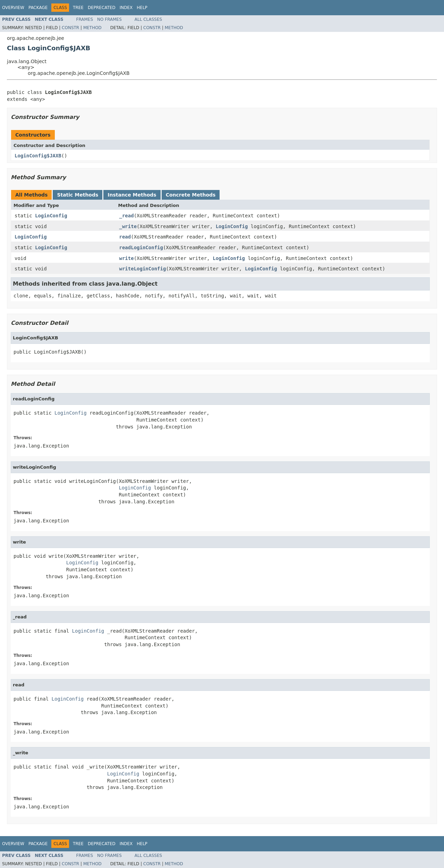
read (125, 237)
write (127, 258)
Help (142, 8)
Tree (78, 8)
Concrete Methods (191, 195)
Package (38, 8)
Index (126, 8)
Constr (70, 28)
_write (128, 226)
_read (127, 216)
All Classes (148, 19)
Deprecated (102, 8)
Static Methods (78, 195)
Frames (85, 19)
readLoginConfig (141, 248)
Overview (13, 8)
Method (92, 28)
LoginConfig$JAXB (38, 156)
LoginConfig (51, 216)
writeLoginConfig (143, 269)
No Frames (109, 19)
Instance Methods (132, 195)
